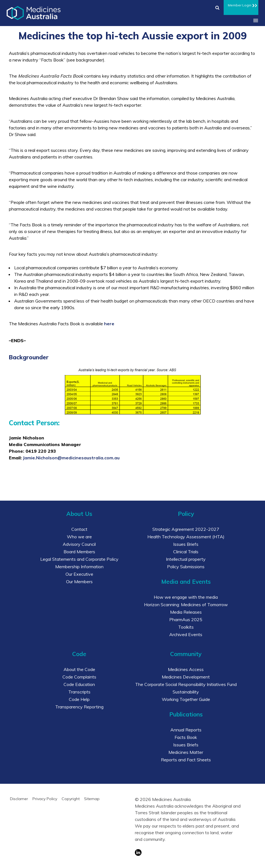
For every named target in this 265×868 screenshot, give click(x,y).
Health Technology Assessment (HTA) (186, 537)
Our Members (79, 582)
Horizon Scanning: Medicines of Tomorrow (186, 605)
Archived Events (186, 634)
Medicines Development (186, 677)
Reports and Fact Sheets (186, 760)
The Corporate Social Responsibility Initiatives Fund (186, 684)
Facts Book (186, 737)
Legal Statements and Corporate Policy (79, 559)
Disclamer (19, 799)
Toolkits (186, 627)
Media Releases (186, 612)
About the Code (79, 669)
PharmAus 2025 (186, 619)
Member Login (241, 4)
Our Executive (79, 574)
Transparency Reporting (79, 707)
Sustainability (186, 692)
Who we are (79, 537)
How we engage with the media (186, 597)
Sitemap (92, 799)
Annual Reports (186, 730)
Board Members (79, 552)
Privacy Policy (45, 799)
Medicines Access (186, 669)
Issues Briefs (186, 544)
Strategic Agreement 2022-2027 (186, 529)
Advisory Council (79, 544)
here (109, 324)
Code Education (79, 684)
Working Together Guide (186, 699)
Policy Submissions (186, 567)
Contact (79, 529)
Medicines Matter (186, 752)
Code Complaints (79, 677)
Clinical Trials (186, 552)
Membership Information (79, 567)
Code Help (79, 699)
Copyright (71, 799)
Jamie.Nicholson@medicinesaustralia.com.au (71, 458)
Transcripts (79, 692)
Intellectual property (186, 559)
